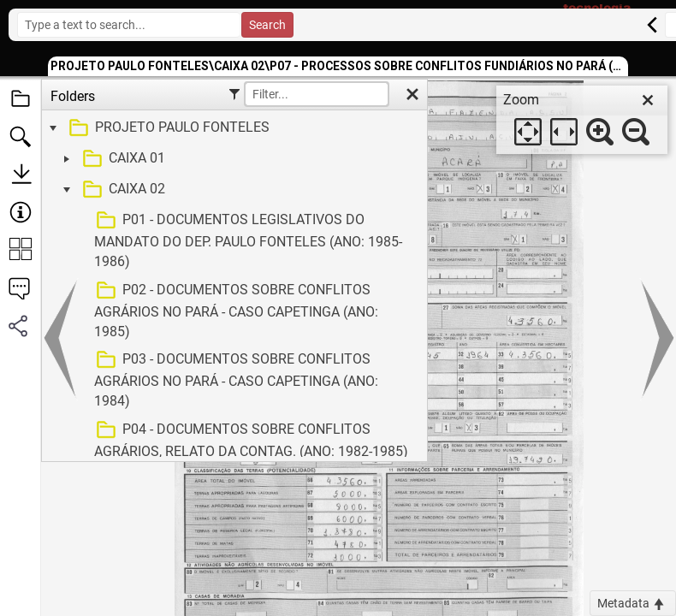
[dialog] (582, 120)
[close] (648, 100)
